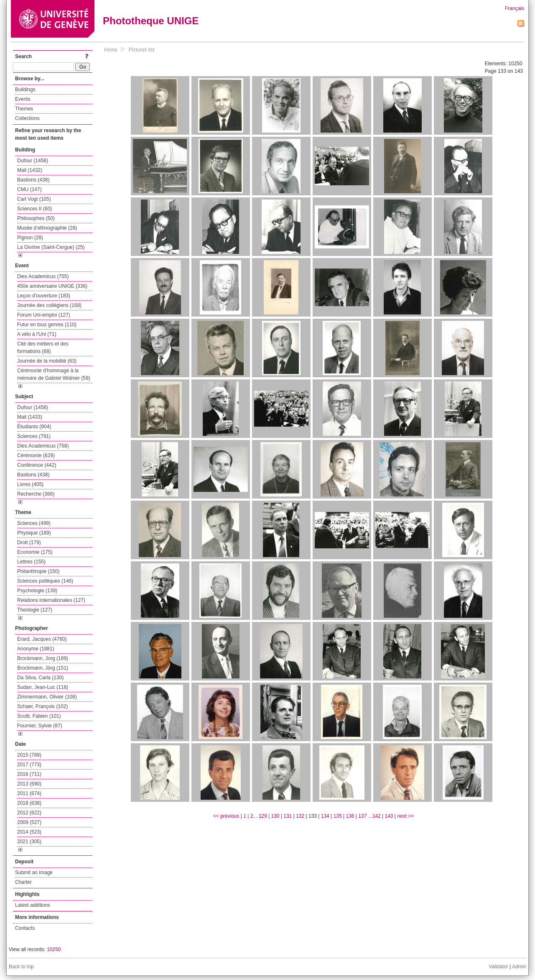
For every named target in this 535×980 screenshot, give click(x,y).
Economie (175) (35, 552)
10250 (54, 949)
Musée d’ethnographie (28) (47, 228)
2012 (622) (29, 813)
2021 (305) (29, 842)
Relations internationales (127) (51, 600)
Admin (519, 967)
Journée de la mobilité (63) (47, 361)
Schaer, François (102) (42, 706)
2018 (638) (29, 803)
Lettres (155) (31, 562)
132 (300, 816)
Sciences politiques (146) (45, 581)
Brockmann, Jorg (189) (43, 658)
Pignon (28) (30, 238)
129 (263, 816)
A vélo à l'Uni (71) (37, 334)
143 (389, 816)
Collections (27, 118)
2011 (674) (29, 793)
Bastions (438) (33, 180)
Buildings (25, 90)
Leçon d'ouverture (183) (44, 296)
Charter (23, 882)
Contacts (25, 928)
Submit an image (34, 873)
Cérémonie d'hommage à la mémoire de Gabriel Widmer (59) (54, 374)
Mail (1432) (30, 170)
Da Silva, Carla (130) (40, 678)
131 (288, 816)
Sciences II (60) (34, 209)
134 (325, 816)
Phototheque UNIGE (151, 21)
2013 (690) (29, 784)
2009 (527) (29, 822)
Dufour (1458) (33, 161)
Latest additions (33, 905)
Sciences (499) (34, 523)
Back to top (21, 967)
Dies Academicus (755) (43, 276)
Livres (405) (30, 484)
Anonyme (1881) (36, 649)
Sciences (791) (34, 436)
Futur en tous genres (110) (47, 325)
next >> (405, 816)
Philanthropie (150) (38, 571)
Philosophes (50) (36, 218)
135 (338, 816)
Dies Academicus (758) (43, 446)
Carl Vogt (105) (34, 199)
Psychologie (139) (37, 591)
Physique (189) (34, 533)
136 (350, 816)
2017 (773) (29, 765)
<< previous (226, 816)
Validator (498, 967)
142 (377, 816)
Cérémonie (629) (36, 455)
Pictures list (141, 50)
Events (23, 99)
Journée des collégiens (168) (49, 305)
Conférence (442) (37, 465)
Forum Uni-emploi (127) (44, 315)
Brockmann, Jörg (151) (43, 668)
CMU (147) (29, 189)
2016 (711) (29, 774)
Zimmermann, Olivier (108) (47, 697)
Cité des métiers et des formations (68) (43, 348)
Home (111, 50)
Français (515, 8)
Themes (24, 109)
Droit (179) (29, 542)
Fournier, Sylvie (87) (39, 726)
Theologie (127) (35, 610)
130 (275, 816)
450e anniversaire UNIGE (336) (52, 286)
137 (362, 816)
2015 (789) (29, 755)
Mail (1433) (30, 417)
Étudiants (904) (34, 427)
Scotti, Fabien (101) (39, 716)
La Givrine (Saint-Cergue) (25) (51, 247)
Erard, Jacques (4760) (42, 639)
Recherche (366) (36, 494)
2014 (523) (29, 832)
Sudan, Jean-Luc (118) (43, 687)
